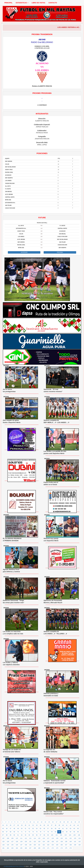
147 (21, 845)
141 (75, 842)
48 (14, 829)
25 (7, 825)
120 (62, 838)
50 (22, 829)
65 (78, 829)
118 (53, 838)
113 (30, 838)
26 (11, 825)
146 (17, 845)
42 (70, 825)
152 (44, 845)
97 (41, 835)
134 (44, 842)
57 (48, 829)
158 (70, 845)
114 (35, 838)
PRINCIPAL (8, 3)
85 (74, 832)
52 (29, 829)
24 (3, 825)
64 (74, 829)
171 (48, 848)
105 (75, 835)
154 (53, 845)
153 (48, 845)
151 (39, 845)
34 (41, 825)
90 (14, 835)
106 (79, 835)
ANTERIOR (24, 252)
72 (25, 832)
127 (12, 842)
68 (11, 832)
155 (57, 845)
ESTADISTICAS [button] (22, 3)
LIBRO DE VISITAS (38, 3)
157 (66, 845)
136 (53, 842)
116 (44, 838)
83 (67, 832)
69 (14, 832)
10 (30, 822)
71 (22, 832)
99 (48, 835)
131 (30, 842)
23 (79, 822)
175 (66, 848)
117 (48, 838)
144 (8, 845)
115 (39, 838)
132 (35, 842)
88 (7, 835)
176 (70, 848)
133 (39, 842)
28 (18, 825)
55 (41, 829)
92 (22, 835)
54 (37, 829)
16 (53, 822)
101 (57, 835)
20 (68, 822)
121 (66, 838)
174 (62, 848)
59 (55, 829)
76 (41, 832)
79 (52, 832)
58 (52, 829)
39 (59, 825)
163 (12, 848)
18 (60, 822)
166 (26, 848)
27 (14, 825)
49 (18, 829)
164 (17, 848)
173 (57, 848)
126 (8, 842)
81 (59, 832)
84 (70, 832)
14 (45, 822)
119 (57, 838)
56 (44, 829)
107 (3, 838)
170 (44, 848)
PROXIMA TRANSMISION (42, 34)
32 (33, 825)
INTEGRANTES (42, 114)
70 (18, 832)
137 (57, 842)
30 (25, 825)
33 (37, 825)
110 (17, 838)
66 (3, 832)
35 (44, 825)
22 (75, 822)
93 (25, 835)
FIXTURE (42, 218)
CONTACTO (53, 3)
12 (38, 822)
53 (33, 829)
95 (33, 835)
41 (67, 825)
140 (70, 842)
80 (55, 832)
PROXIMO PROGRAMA (42, 93)
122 (70, 838)
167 (30, 848)
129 (21, 842)
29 (22, 825)
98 (44, 835)
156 (62, 845)
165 (21, 848)
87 (3, 835)
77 (44, 832)
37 (52, 825)
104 (70, 835)
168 (35, 848)
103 (66, 835)
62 (67, 829)
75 (37, 832)
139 (66, 842)
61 (63, 829)
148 (26, 845)
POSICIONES (42, 153)
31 (29, 825)
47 (11, 829)
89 (11, 835)
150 (35, 845)
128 (17, 842)
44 (78, 825)
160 (80, 845)
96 (37, 835)
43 (74, 825)
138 (62, 842)
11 (34, 822)
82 (63, 832)
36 (48, 825)
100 (52, 835)
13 (42, 822)
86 (78, 832)
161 (3, 848)
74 (33, 832)
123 (75, 838)
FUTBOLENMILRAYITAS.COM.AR (14, 866)
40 (63, 825)
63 (70, 829)
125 (3, 842)
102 (61, 835)
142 (80, 842)
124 (80, 838)
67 (7, 832)
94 (29, 835)
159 (75, 845)
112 (26, 838)
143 (3, 845)
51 (25, 829)
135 (48, 842)
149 (30, 845)
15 (49, 822)
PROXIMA (60, 252)
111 (21, 838)
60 (59, 829)
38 (55, 825)
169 (39, 848)
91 (18, 835)
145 (12, 845)
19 (64, 822)
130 (26, 842)
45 (3, 829)
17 (57, 822)
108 (8, 838)
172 (53, 848)
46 (7, 829)
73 (29, 832)
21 (72, 822)
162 (8, 848)
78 (48, 832)
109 (12, 838)
